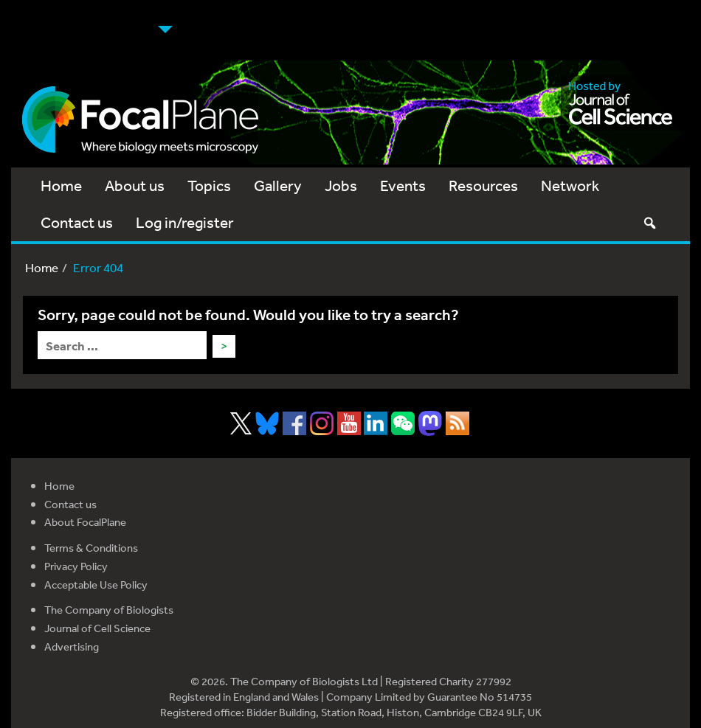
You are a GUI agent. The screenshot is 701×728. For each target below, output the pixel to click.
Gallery (278, 186)
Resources (483, 186)
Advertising (72, 646)
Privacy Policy (76, 566)
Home (61, 186)
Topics (209, 186)
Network (570, 186)
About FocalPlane (85, 522)
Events (403, 186)
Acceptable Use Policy (96, 585)
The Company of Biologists (109, 610)
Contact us (77, 222)
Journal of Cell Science (97, 628)
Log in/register (185, 222)
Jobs (341, 186)
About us (135, 186)
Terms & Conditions (91, 548)
